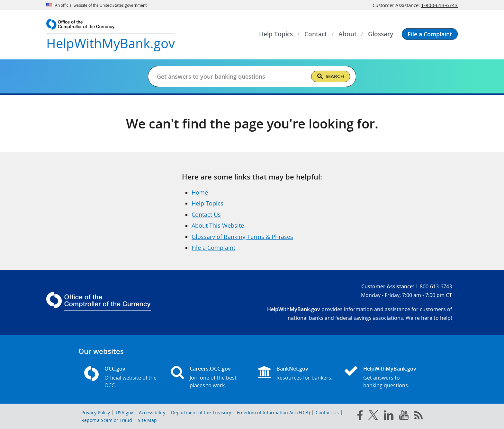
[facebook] (360, 416)
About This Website (218, 225)
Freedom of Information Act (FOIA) (273, 412)
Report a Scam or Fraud (107, 420)
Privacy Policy (96, 412)
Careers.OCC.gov (210, 369)
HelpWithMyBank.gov (390, 369)
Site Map (147, 420)
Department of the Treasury (201, 412)
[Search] (331, 76)
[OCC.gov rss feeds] (419, 416)
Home (200, 192)
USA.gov (124, 412)
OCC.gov (115, 369)
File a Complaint (213, 248)
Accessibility (152, 412)
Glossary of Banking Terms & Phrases (242, 237)
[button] (430, 34)
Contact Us (206, 214)
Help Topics (207, 203)
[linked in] (389, 416)
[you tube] (404, 416)
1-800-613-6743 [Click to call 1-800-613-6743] (439, 5)
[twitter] (373, 416)
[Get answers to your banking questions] (231, 76)
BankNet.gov (292, 369)
